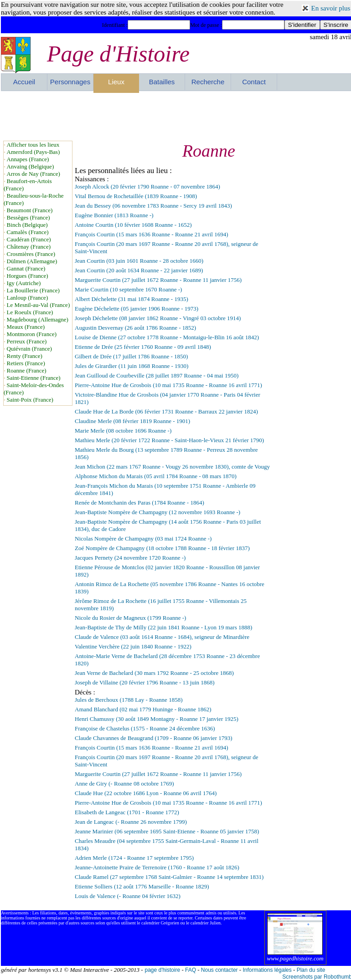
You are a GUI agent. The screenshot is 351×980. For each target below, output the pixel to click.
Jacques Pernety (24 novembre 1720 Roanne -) (130, 558)
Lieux (116, 82)
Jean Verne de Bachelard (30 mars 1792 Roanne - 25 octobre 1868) (154, 673)
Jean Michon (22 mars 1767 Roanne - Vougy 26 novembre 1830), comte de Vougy (172, 467)
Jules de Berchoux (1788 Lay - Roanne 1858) (129, 700)
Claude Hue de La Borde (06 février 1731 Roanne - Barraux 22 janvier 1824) (166, 411)
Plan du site (311, 970)
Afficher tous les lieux (33, 145)
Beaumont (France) (30, 210)
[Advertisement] (176, 116)
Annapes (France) (28, 159)
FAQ (191, 970)
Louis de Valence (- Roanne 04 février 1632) (128, 896)
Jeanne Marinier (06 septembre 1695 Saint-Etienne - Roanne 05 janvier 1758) (167, 831)
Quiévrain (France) (29, 349)
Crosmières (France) (31, 254)
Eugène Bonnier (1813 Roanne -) (114, 215)
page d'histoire (162, 970)
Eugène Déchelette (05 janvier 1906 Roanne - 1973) (137, 309)
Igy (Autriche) (24, 283)
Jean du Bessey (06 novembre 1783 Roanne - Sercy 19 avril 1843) (153, 206)
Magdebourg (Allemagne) (38, 319)
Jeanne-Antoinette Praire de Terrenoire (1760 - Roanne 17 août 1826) (157, 867)
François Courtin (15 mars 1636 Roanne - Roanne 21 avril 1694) (152, 234)
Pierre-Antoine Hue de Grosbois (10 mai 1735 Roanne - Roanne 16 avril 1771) (168, 385)
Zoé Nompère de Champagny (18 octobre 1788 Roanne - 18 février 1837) (162, 548)
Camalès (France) (28, 232)
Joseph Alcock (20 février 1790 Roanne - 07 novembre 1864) (147, 186)
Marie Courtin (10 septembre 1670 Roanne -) (128, 289)
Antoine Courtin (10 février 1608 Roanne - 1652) (133, 225)
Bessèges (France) (28, 217)
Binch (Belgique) (27, 225)
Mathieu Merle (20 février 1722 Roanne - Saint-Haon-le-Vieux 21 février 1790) (169, 440)
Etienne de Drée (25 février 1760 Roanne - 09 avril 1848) (143, 347)
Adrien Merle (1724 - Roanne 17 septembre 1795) (134, 858)
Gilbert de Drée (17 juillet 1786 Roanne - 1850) (131, 356)
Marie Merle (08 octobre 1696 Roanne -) (123, 431)
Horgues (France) (28, 276)
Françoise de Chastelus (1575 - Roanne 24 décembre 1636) (145, 728)
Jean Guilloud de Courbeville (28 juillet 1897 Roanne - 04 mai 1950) (157, 375)
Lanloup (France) (28, 298)
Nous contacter (219, 970)
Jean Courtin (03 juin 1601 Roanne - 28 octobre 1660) (139, 261)
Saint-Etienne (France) (34, 378)
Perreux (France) (27, 341)
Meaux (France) (26, 327)
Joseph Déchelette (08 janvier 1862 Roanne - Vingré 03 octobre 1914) (158, 318)
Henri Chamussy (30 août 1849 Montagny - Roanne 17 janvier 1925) (157, 719)
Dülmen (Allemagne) (32, 261)
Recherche (208, 82)
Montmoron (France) (32, 334)
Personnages (70, 82)
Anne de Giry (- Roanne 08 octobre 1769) (124, 783)
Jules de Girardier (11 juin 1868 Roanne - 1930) (132, 366)
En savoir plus (331, 8)
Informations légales (267, 970)
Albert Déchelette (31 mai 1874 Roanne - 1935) (132, 299)
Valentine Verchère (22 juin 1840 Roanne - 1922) (133, 646)
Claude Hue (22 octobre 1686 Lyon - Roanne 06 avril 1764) (146, 793)
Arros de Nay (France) (34, 174)
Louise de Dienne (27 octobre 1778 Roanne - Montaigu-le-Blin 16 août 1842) (167, 337)
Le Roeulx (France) (30, 312)
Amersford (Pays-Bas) (34, 152)
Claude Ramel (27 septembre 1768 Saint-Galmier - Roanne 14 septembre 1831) (169, 877)
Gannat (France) (26, 268)
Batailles (162, 82)
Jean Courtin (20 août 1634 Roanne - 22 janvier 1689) (139, 270)
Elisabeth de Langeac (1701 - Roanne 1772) (127, 812)
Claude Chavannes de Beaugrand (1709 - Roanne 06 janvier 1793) (153, 738)
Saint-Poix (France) (30, 400)
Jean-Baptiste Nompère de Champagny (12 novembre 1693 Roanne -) (157, 512)
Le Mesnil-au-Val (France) (39, 305)
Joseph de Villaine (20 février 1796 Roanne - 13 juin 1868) (145, 682)
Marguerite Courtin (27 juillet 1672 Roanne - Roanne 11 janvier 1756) (158, 280)
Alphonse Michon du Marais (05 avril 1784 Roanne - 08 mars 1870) (156, 476)
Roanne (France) (27, 370)
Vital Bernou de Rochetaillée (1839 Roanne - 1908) (136, 196)
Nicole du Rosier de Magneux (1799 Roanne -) (130, 618)
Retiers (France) (26, 363)
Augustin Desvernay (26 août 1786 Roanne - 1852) (135, 328)
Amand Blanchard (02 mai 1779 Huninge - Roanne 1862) (143, 709)
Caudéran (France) (29, 239)
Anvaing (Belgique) (31, 166)
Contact (254, 82)
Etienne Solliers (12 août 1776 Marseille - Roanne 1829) (142, 886)
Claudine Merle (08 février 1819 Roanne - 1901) (132, 421)
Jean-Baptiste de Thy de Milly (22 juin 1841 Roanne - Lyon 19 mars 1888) (163, 627)
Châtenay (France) (29, 247)
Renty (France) (25, 356)
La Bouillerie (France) (33, 290)
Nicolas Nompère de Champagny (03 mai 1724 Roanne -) (143, 538)
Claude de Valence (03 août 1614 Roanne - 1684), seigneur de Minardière (162, 637)
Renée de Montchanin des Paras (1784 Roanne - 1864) (139, 503)
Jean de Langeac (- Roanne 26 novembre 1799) (131, 822)
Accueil (24, 82)
